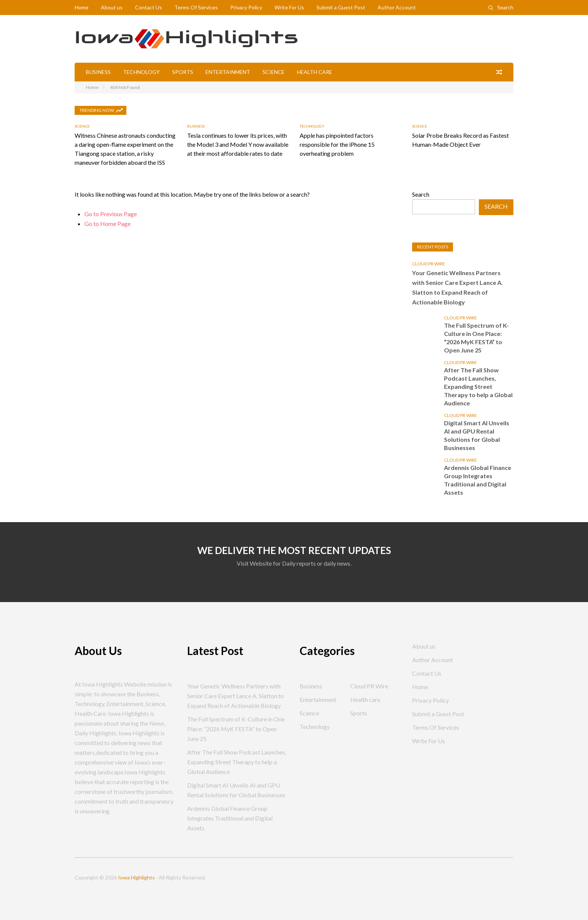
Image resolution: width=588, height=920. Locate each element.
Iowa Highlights (136, 877)
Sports (183, 72)
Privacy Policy (246, 7)
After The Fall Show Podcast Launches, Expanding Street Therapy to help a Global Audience (478, 386)
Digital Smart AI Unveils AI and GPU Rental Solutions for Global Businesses (477, 435)
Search (505, 7)
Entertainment (228, 72)
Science (274, 72)
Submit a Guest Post (341, 7)
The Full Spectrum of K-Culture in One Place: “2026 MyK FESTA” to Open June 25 (476, 338)
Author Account (397, 7)
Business (98, 72)
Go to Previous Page (111, 214)
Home (82, 7)
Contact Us (148, 7)
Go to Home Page (107, 224)
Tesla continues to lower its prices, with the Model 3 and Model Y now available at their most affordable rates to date (238, 144)
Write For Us (289, 7)
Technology (141, 72)
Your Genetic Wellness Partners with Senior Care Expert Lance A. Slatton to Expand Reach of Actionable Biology (457, 287)
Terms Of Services (196, 7)
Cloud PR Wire (429, 264)
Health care (315, 72)
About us (112, 7)
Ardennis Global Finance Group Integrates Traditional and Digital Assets (478, 480)
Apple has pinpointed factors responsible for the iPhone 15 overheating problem (337, 144)
